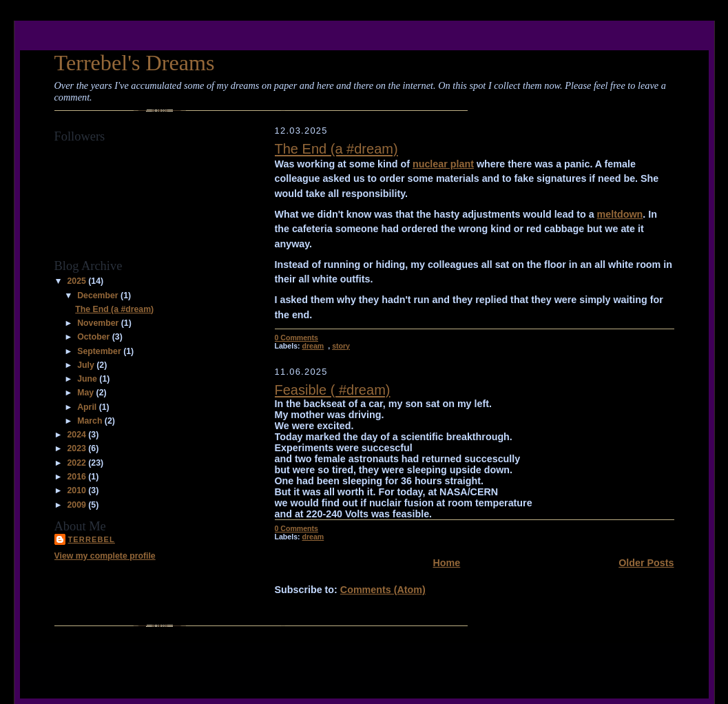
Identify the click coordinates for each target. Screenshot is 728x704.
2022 (77, 463)
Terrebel (92, 539)
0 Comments (297, 338)
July (87, 365)
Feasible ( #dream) (333, 390)
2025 (77, 281)
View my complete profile (105, 556)
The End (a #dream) (114, 309)
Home (447, 563)
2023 (77, 448)
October (95, 337)
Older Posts (646, 563)
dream (313, 346)
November (99, 323)
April (88, 407)
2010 (77, 490)
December (99, 296)
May (86, 393)
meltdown (620, 214)
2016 (77, 477)
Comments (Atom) (383, 590)
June (88, 379)
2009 (77, 505)
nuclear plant (443, 164)
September (100, 351)
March (91, 421)
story (341, 346)
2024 (77, 435)
